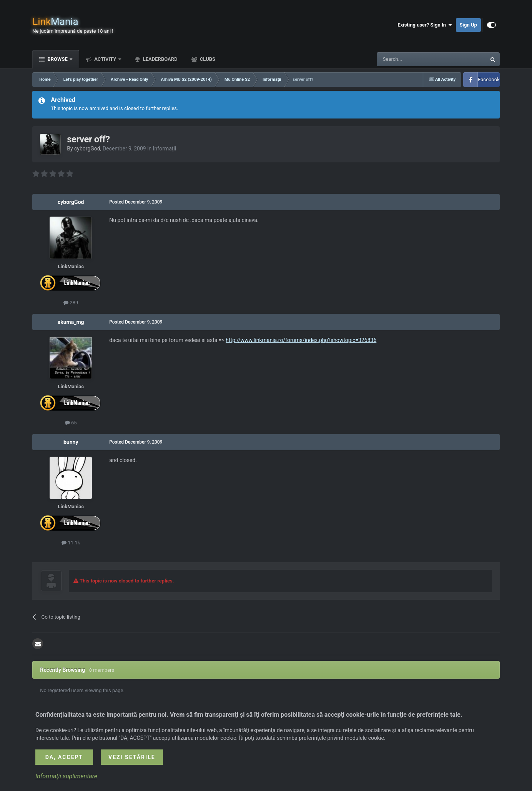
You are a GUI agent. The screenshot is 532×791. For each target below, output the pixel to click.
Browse (57, 59)
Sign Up (468, 25)
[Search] (413, 59)
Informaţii (165, 149)
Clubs (207, 59)
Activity (105, 59)
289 (71, 303)
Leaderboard (160, 59)
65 (71, 423)
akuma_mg (71, 322)
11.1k (71, 543)
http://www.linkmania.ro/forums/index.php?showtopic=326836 (301, 340)
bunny (71, 442)
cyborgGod (87, 149)
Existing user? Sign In (425, 25)
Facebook (489, 79)
